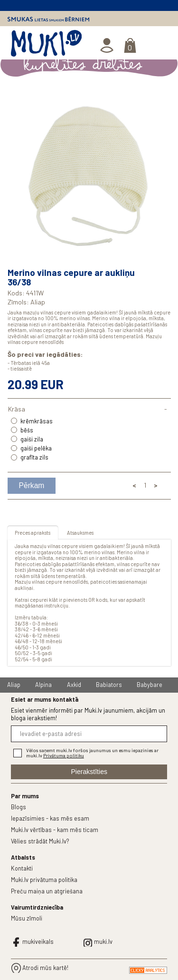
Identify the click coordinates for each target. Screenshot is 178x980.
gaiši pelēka (36, 448)
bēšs (27, 430)
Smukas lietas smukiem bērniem (48, 19)
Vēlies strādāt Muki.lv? (40, 841)
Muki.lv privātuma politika (44, 880)
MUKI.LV (46, 45)
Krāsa (17, 409)
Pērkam (32, 485)
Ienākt (108, 45)
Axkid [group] (74, 685)
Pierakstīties (89, 772)
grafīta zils (34, 457)
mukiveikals (38, 941)
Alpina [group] (43, 685)
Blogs (19, 807)
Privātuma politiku (64, 755)
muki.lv (103, 941)
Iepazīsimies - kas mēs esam (50, 818)
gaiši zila (32, 439)
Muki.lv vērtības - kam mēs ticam (55, 830)
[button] (162, 175)
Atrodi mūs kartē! (45, 968)
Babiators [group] (109, 685)
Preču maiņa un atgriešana (47, 891)
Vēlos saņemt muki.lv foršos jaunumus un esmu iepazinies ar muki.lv (92, 753)
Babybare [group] (150, 685)
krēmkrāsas (37, 421)
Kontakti (22, 868)
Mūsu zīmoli (27, 918)
